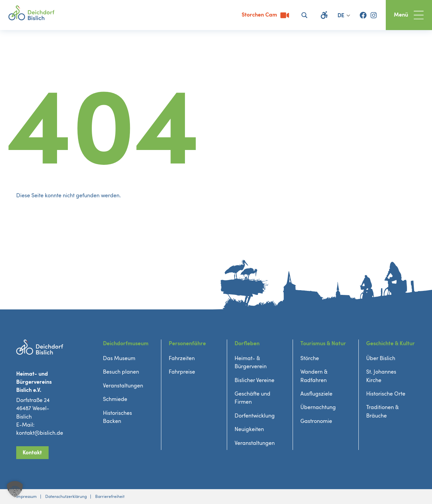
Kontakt (32, 453)
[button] (15, 489)
